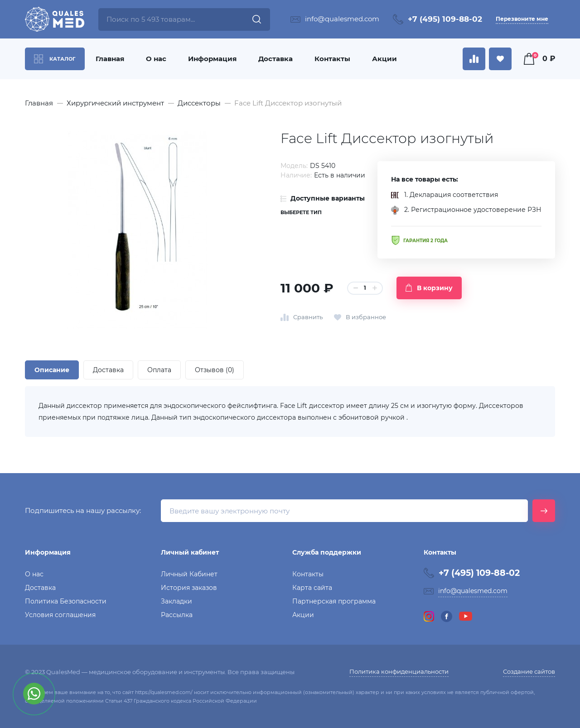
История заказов (189, 588)
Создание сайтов (529, 671)
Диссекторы (199, 103)
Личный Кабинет (189, 574)
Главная (110, 59)
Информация (212, 59)
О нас (156, 59)
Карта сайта (312, 588)
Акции (384, 59)
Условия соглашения (60, 615)
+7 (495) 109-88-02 (445, 19)
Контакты (332, 59)
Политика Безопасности (66, 601)
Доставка (275, 59)
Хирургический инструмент (115, 103)
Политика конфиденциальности (399, 671)
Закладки (176, 601)
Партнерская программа (334, 601)
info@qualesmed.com (342, 19)
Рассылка (177, 615)
